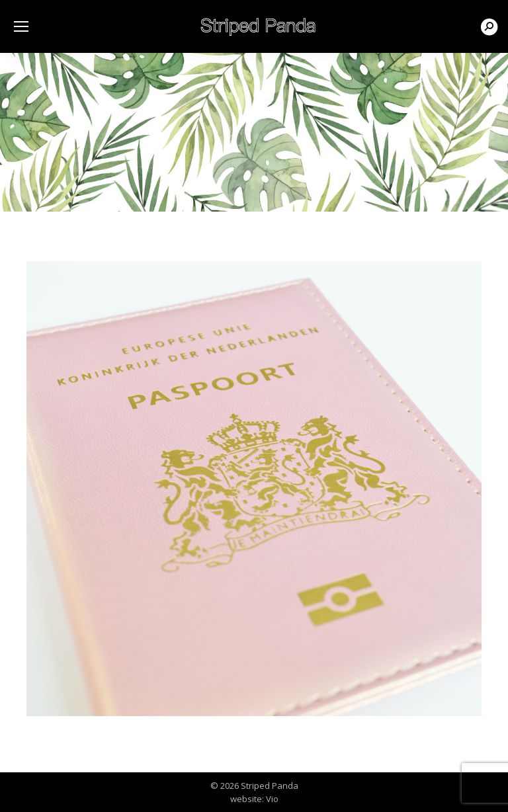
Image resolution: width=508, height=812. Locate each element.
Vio (272, 799)
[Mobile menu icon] (21, 26)
